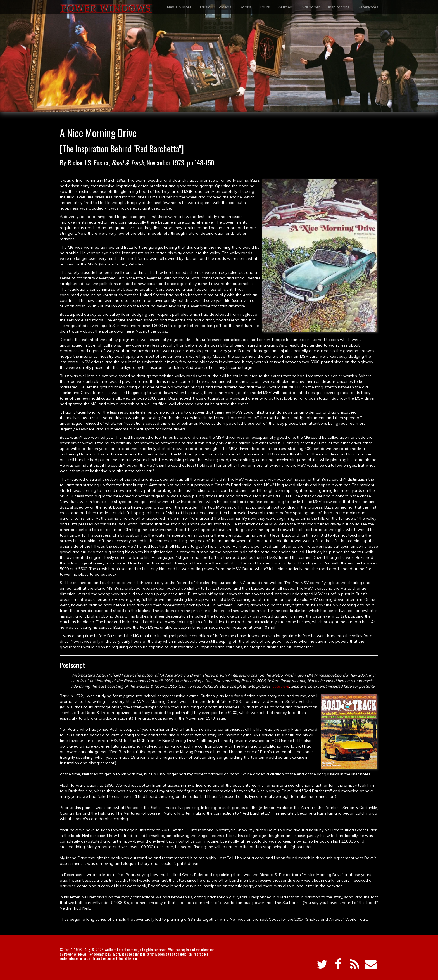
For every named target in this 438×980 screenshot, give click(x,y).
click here (281, 686)
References (368, 7)
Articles (285, 7)
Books (245, 7)
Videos (225, 7)
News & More (179, 7)
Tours (265, 7)
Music (205, 7)
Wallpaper (310, 7)
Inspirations (339, 7)
